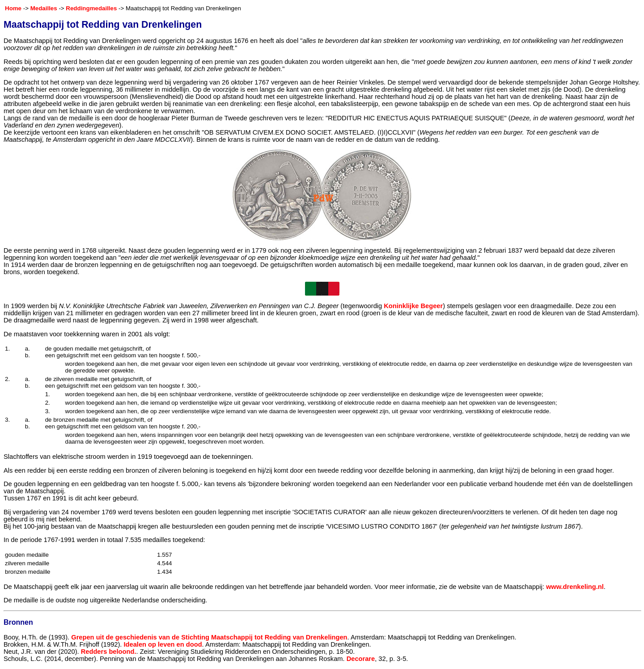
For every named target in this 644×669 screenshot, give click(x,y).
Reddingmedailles (91, 8)
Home (13, 8)
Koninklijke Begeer (413, 306)
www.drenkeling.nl (575, 587)
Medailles (44, 8)
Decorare (361, 659)
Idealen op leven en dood (163, 644)
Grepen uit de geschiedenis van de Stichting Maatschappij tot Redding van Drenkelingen (209, 637)
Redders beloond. (109, 652)
